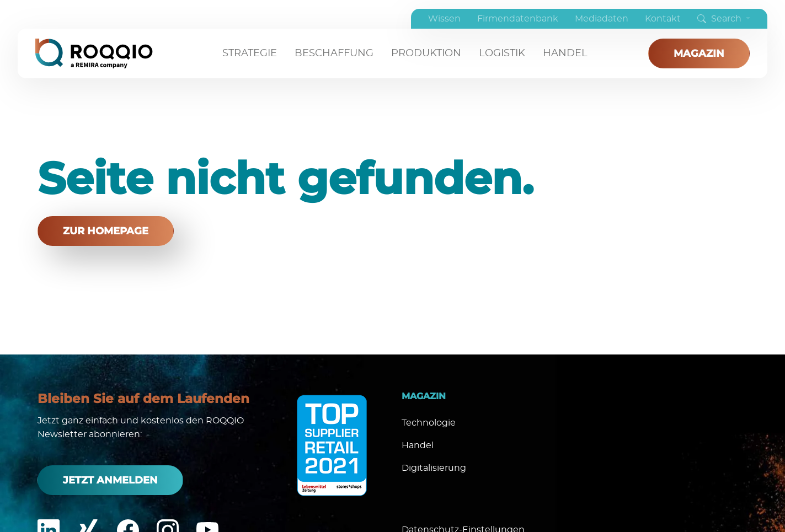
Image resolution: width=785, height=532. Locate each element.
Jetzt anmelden (110, 480)
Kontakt (663, 19)
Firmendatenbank (518, 19)
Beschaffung (334, 53)
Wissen (444, 19)
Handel (565, 53)
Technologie (429, 423)
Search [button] (720, 19)
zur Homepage (106, 231)
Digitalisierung (434, 468)
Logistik (502, 53)
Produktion (426, 53)
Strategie (250, 53)
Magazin (699, 53)
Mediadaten (602, 19)
